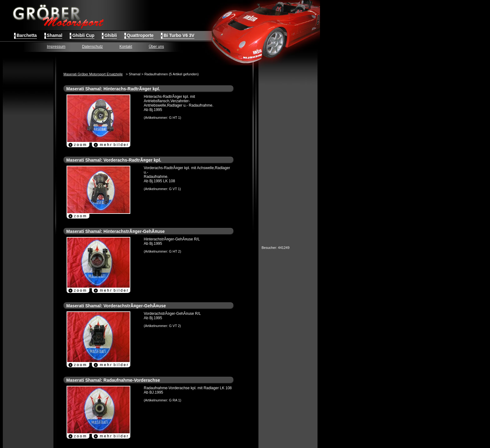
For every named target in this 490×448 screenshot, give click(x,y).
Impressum (56, 47)
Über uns (156, 47)
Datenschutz (92, 47)
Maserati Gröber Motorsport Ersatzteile (93, 74)
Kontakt (126, 47)
